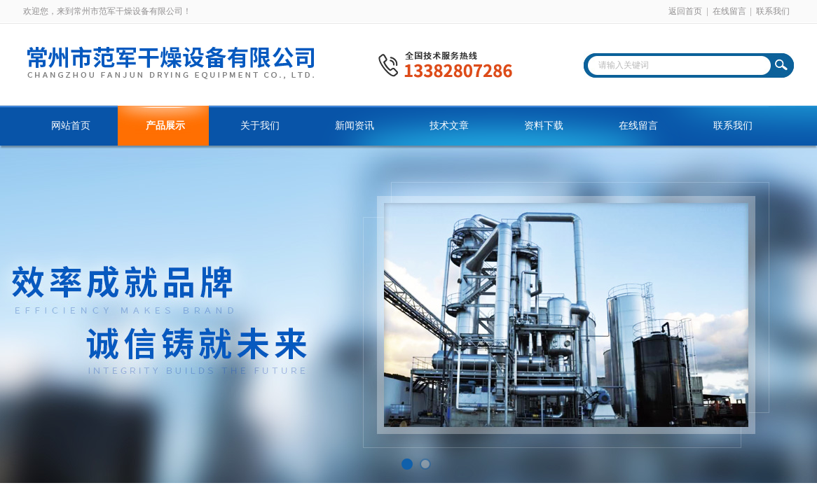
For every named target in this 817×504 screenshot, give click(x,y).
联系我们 (773, 11)
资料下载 (544, 126)
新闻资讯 (355, 126)
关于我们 (260, 126)
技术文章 (449, 126)
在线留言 (729, 11)
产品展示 (165, 126)
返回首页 (685, 11)
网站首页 (71, 126)
